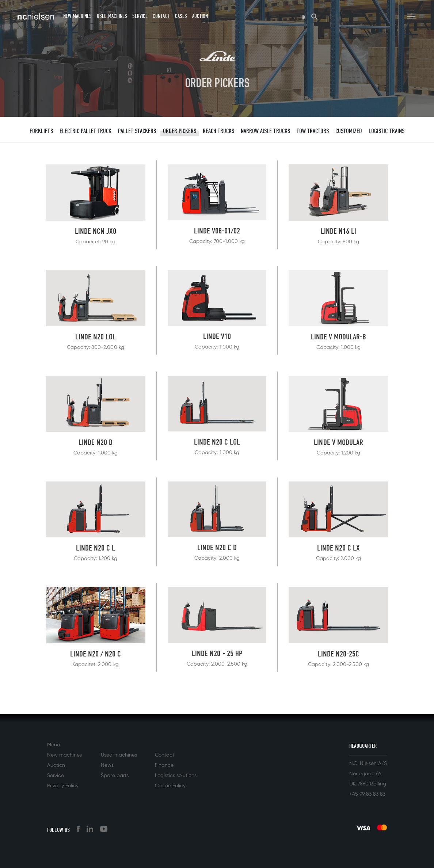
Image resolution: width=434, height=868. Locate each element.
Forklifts (41, 131)
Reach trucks (218, 131)
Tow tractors (313, 131)
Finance (164, 765)
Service (140, 16)
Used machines (112, 16)
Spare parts (115, 776)
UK (303, 18)
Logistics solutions (176, 776)
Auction (200, 16)
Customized (349, 131)
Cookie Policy (170, 786)
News (107, 765)
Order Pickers (180, 131)
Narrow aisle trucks (265, 131)
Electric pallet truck (86, 131)
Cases (181, 16)
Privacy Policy (63, 786)
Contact (161, 16)
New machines (77, 16)
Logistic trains (386, 131)
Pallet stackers (137, 131)
